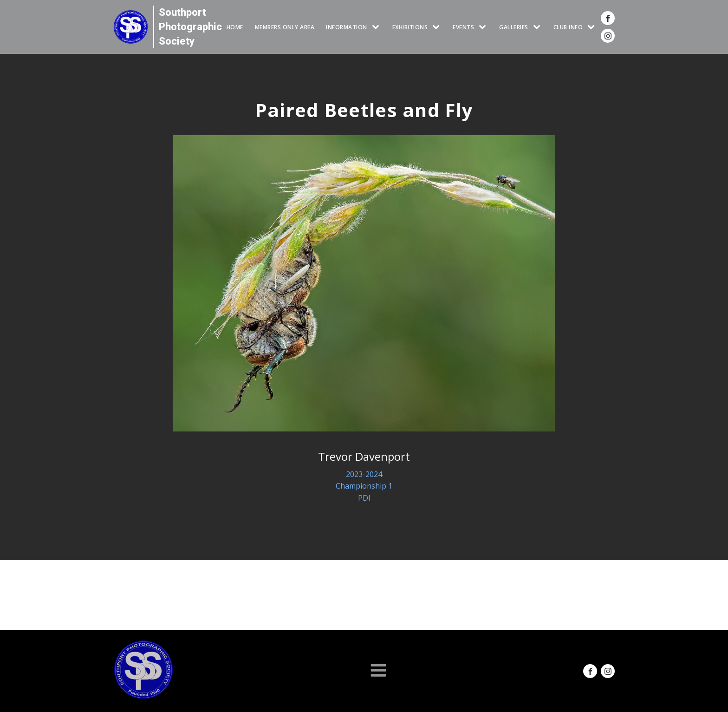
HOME (235, 27)
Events (463, 27)
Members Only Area (285, 27)
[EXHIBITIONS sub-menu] (438, 27)
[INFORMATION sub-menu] (377, 27)
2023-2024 (364, 474)
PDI (364, 498)
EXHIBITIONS (410, 27)
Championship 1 (364, 486)
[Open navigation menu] (378, 671)
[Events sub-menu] (484, 27)
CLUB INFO (568, 27)
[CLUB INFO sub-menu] (593, 27)
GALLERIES (514, 27)
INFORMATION (347, 27)
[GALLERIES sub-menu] (539, 27)
